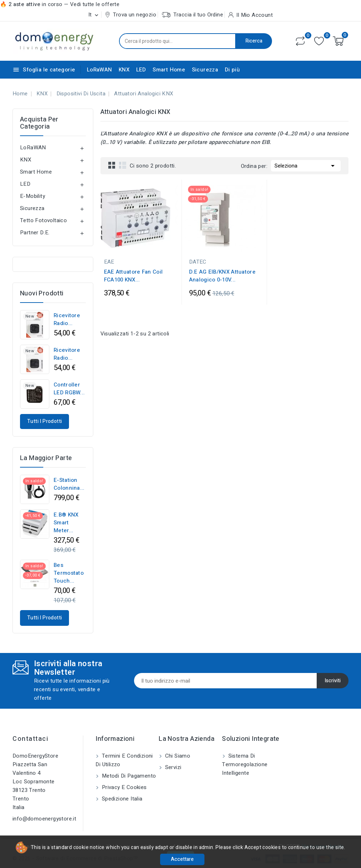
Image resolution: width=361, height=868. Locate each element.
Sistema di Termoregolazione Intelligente (245, 764)
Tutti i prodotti (44, 421)
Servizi (172, 767)
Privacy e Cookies (123, 787)
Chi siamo (177, 756)
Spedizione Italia (121, 799)
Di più (232, 70)
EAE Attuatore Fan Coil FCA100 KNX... (133, 276)
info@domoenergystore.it (44, 819)
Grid (112, 165)
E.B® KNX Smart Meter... (66, 523)
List (123, 165)
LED (141, 70)
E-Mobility (33, 196)
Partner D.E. (35, 233)
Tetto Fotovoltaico (43, 220)
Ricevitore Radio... (67, 319)
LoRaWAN (100, 70)
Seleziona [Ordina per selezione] (306, 165)
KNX (124, 70)
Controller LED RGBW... (69, 389)
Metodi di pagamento (128, 776)
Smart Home (169, 70)
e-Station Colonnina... (69, 484)
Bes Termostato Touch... (69, 573)
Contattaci (30, 739)
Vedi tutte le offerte (95, 4)
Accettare (182, 859)
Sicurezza (205, 70)
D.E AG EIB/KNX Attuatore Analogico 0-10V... (222, 276)
